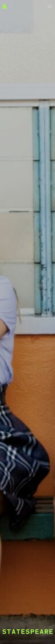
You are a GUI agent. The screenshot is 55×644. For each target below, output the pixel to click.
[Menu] (50, 6)
